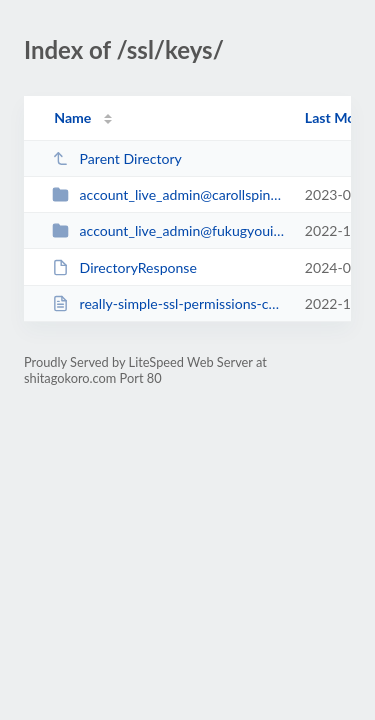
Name (72, 117)
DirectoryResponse (124, 267)
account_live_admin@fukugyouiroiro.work (169, 230)
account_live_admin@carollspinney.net (169, 194)
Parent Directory (117, 158)
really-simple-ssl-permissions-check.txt (169, 303)
